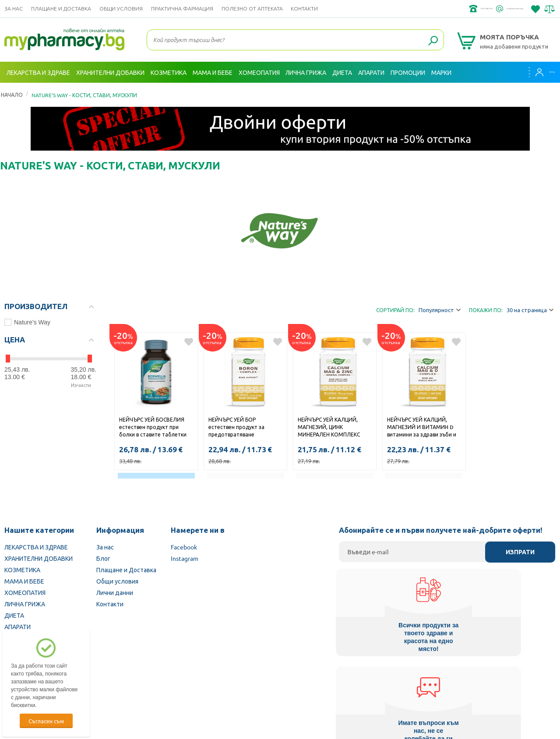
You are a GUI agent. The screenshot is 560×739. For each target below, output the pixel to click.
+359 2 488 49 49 (424, 9)
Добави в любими (189, 342)
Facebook (184, 547)
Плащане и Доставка (61, 9)
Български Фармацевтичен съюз (108, 683)
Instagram (185, 558)
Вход (539, 72)
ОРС (250, 726)
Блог (103, 558)
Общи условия (121, 9)
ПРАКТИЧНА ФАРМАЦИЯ (182, 9)
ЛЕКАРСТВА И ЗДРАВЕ (36, 547)
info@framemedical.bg (493, 9)
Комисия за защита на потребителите (453, 683)
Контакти (304, 9)
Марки (441, 72)
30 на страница (530, 310)
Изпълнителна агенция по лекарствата (220, 683)
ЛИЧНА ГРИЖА (25, 604)
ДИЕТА (14, 615)
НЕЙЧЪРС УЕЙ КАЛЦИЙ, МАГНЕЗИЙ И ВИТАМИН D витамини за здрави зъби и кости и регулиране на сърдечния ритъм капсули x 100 (422, 428)
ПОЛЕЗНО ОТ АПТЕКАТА (252, 9)
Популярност (440, 310)
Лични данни (115, 592)
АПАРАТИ (18, 626)
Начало (12, 95)
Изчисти (81, 385)
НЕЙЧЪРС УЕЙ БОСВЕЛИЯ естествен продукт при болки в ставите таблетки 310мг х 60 (153, 428)
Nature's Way (27, 322)
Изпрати (520, 552)
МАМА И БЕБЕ (24, 581)
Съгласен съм (46, 721)
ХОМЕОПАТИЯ (25, 592)
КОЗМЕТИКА (22, 570)
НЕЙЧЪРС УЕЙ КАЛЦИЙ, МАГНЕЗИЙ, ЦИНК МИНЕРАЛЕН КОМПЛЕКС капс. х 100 (329, 428)
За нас (14, 9)
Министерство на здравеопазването (338, 683)
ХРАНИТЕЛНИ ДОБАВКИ (39, 558)
